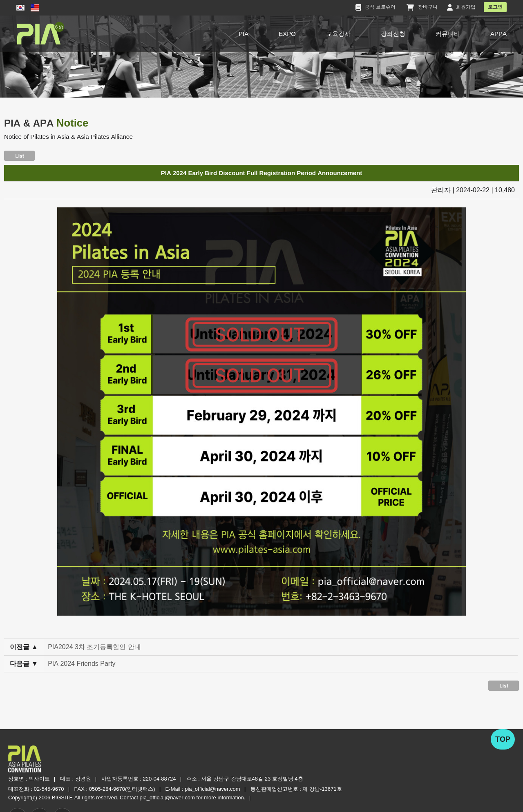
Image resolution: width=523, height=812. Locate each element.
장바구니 (423, 7)
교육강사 (338, 34)
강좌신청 (393, 34)
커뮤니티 (448, 34)
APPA (498, 34)
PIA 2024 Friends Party (83, 666)
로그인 (495, 7)
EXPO (287, 34)
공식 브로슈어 (376, 7)
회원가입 (461, 7)
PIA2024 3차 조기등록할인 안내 (96, 650)
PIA (244, 34)
